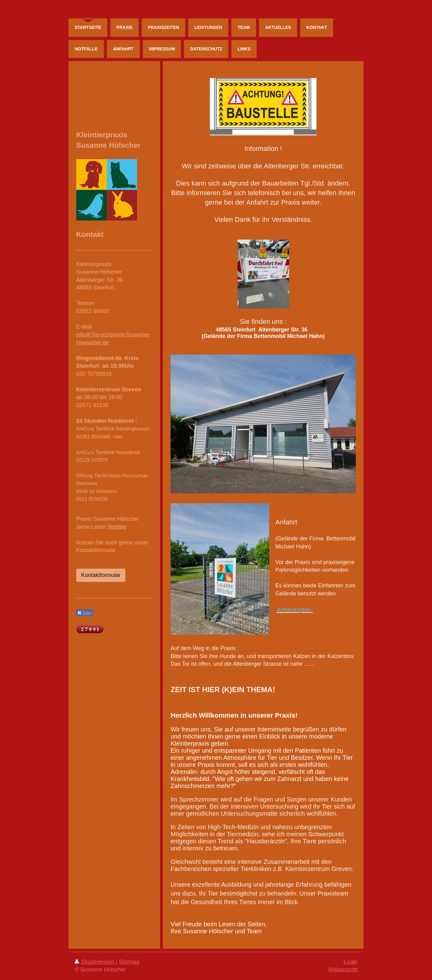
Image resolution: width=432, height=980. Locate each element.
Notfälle (117, 527)
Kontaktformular (101, 575)
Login (350, 962)
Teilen (85, 613)
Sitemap (129, 962)
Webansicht (343, 970)
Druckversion (95, 962)
